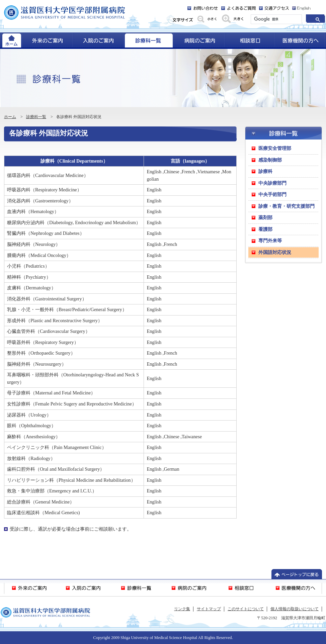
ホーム (10, 117)
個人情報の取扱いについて (295, 609)
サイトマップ (209, 609)
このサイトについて (246, 609)
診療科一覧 (36, 117)
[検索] (276, 19)
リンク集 (182, 609)
